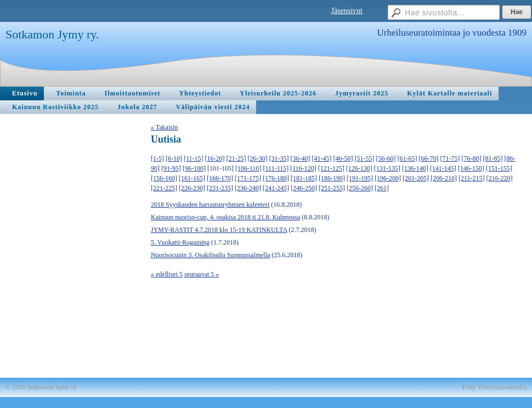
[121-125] (331, 168)
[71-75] (450, 158)
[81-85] (493, 158)
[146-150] (471, 168)
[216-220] (500, 178)
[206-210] (444, 178)
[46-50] (343, 158)
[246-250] (304, 188)
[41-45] (322, 158)
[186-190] (332, 178)
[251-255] (332, 188)
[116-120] (303, 168)
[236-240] (248, 188)
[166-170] (220, 178)
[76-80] (472, 158)
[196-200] (388, 178)
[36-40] (301, 158)
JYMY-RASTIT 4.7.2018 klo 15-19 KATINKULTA (219, 230)
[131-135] (387, 168)
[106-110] (248, 168)
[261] (382, 188)
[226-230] (192, 188)
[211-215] (472, 178)
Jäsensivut (347, 11)
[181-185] (304, 178)
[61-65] (408, 158)
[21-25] (236, 158)
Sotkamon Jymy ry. (52, 34)
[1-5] (157, 158)
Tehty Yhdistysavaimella (494, 387)
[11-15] (194, 158)
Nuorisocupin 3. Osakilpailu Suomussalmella (210, 255)
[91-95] (171, 168)
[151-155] (499, 168)
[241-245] (276, 188)
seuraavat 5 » (202, 274)
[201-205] (416, 178)
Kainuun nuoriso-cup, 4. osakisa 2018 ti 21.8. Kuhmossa (225, 217)
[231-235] (220, 188)
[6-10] (174, 158)
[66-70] (429, 158)
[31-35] (279, 158)
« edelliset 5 (167, 274)
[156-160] (164, 178)
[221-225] (164, 188)
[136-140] (415, 168)
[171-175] (248, 178)
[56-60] (386, 158)
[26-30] (258, 158)
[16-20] (215, 158)
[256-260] (360, 188)
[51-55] (365, 158)
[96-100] (194, 168)
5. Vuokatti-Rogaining (180, 242)
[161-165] (192, 178)
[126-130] (359, 168)
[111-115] (276, 168)
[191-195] (360, 178)
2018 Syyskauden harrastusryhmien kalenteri (210, 205)
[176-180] (276, 178)
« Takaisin (164, 127)
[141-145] (443, 168)
